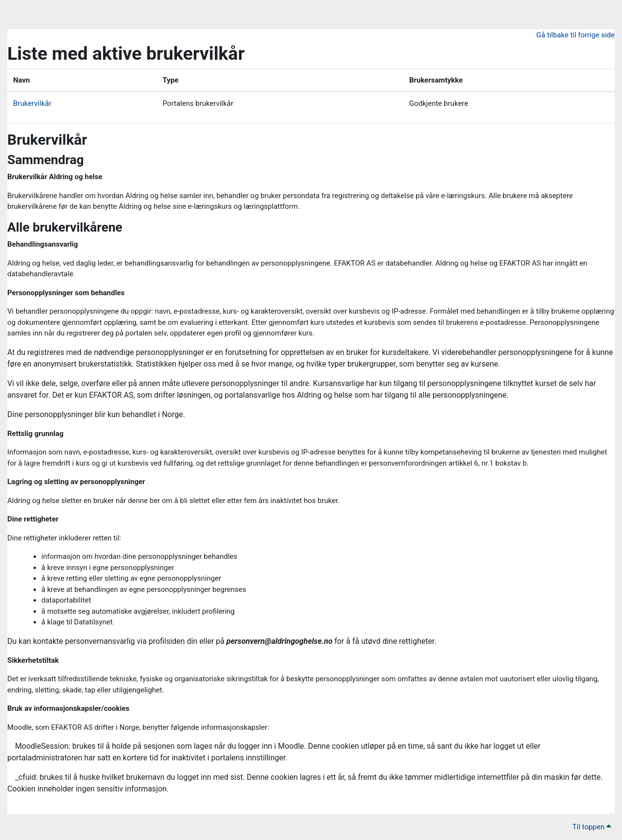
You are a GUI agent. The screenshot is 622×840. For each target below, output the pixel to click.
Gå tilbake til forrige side (576, 35)
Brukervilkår (32, 103)
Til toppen (592, 827)
